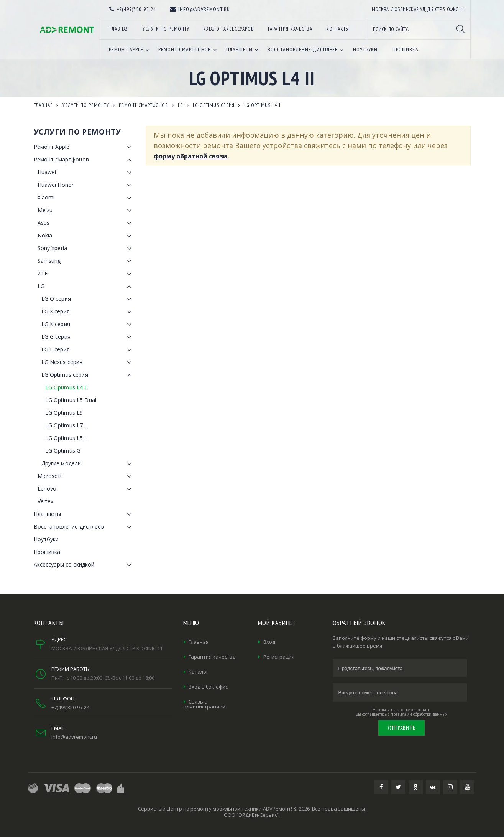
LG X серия (88, 312)
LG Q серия (88, 299)
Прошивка (47, 552)
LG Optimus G (63, 451)
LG (86, 287)
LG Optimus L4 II (66, 387)
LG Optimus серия (88, 375)
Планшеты (84, 514)
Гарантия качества (212, 657)
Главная (199, 642)
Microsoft (86, 476)
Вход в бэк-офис (208, 687)
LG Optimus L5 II (66, 438)
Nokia (86, 236)
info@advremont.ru (74, 737)
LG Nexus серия (88, 362)
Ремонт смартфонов (84, 160)
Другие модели (88, 464)
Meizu (86, 211)
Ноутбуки (46, 539)
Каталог (198, 672)
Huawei (86, 173)
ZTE (86, 274)
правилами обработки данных (419, 714)
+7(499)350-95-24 (70, 707)
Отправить (402, 728)
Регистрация (279, 657)
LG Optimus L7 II (66, 425)
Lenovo (86, 489)
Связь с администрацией (204, 704)
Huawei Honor (86, 185)
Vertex (46, 501)
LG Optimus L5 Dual (71, 400)
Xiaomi (86, 198)
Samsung (86, 261)
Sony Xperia (86, 249)
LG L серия (88, 350)
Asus (86, 223)
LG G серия (88, 337)
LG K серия (88, 325)
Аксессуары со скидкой (84, 565)
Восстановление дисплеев (84, 527)
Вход (269, 642)
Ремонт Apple (84, 147)
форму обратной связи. (191, 156)
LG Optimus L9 (64, 413)
